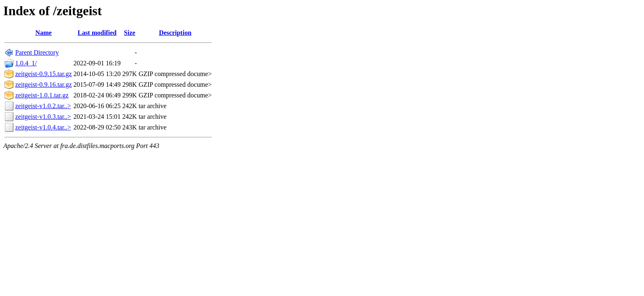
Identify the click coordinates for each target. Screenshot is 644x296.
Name (44, 33)
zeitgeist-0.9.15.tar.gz (44, 74)
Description (175, 33)
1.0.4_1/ (26, 63)
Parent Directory (37, 52)
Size (130, 33)
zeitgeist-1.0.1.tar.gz (42, 95)
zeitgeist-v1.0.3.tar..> (43, 117)
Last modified (97, 33)
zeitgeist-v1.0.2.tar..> (43, 106)
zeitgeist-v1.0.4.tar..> (43, 127)
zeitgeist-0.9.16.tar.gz (44, 84)
